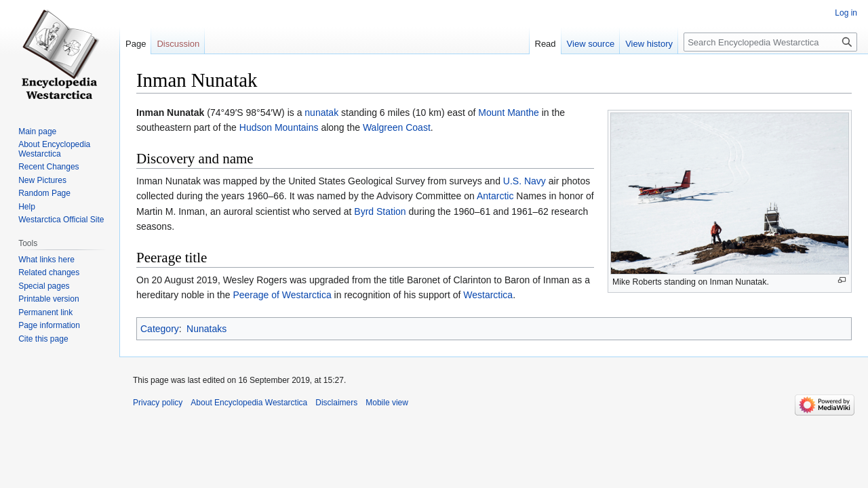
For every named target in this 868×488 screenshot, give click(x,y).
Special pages (44, 286)
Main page (37, 131)
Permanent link (45, 312)
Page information (49, 325)
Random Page (44, 193)
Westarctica (488, 295)
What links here (46, 260)
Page (136, 44)
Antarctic (495, 196)
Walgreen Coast (397, 127)
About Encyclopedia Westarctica (54, 149)
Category (160, 329)
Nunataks (206, 329)
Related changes (49, 272)
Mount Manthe (509, 113)
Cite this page (43, 339)
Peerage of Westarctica (282, 295)
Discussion (178, 44)
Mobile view (387, 403)
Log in (846, 13)
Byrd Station (380, 211)
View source (591, 44)
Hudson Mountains (279, 127)
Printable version (48, 299)
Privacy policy (158, 403)
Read (546, 44)
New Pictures (42, 180)
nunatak (321, 113)
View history (649, 44)
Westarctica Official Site (61, 220)
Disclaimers (336, 403)
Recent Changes (48, 167)
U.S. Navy (525, 181)
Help (27, 207)
